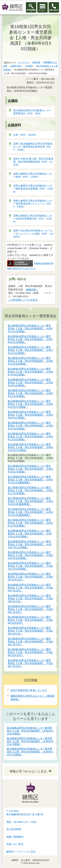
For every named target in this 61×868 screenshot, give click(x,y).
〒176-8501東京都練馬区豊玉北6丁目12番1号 (25, 813)
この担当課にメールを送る (23, 300)
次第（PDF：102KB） (26, 135)
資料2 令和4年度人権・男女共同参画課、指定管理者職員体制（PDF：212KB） (33, 162)
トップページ (23, 62)
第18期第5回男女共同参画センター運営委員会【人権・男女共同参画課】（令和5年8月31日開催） (30, 741)
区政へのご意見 (15, 844)
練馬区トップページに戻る (21, 852)
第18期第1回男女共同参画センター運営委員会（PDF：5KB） (32, 112)
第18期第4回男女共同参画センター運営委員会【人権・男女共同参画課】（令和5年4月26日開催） (30, 731)
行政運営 (29, 66)
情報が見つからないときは (28, 771)
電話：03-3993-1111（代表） (22, 822)
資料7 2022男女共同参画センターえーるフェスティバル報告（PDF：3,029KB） (33, 233)
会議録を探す (16, 66)
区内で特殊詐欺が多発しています (29, 690)
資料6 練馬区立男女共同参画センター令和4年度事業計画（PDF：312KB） (33, 219)
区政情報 (36, 62)
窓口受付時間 (14, 829)
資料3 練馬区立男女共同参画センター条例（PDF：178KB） (33, 175)
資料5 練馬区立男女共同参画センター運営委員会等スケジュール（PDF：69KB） (33, 204)
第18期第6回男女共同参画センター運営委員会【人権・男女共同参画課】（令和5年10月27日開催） (30, 752)
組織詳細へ (32, 289)
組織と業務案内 (15, 837)
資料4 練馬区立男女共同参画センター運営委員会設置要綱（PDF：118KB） (33, 189)
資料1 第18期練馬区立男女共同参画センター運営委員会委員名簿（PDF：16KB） (33, 147)
